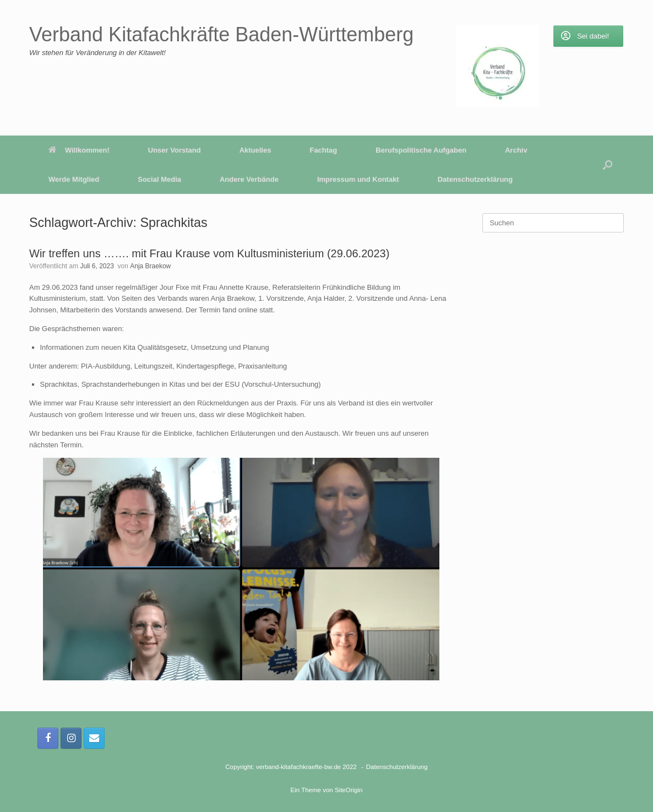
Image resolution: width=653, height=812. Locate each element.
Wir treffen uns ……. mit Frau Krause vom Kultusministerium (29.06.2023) (209, 253)
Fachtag (323, 150)
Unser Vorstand (175, 150)
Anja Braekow (150, 266)
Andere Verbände (249, 179)
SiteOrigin (349, 790)
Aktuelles (255, 150)
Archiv (516, 150)
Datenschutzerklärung (475, 179)
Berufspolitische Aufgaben (421, 150)
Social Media (159, 179)
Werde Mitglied (74, 179)
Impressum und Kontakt (358, 179)
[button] (608, 165)
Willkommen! (79, 150)
